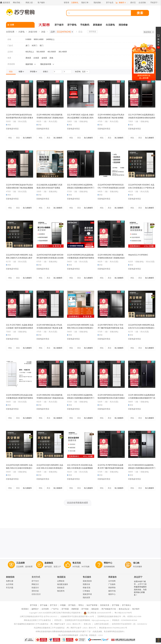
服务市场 (112, 591)
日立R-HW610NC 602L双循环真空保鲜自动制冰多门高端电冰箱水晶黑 (111, 258)
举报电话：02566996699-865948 (125, 620)
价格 (9, 39)
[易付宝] (133, 3)
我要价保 (86, 584)
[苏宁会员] (110, 3)
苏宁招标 (85, 609)
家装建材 (98, 25)
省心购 (136, 563)
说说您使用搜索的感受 (77, 503)
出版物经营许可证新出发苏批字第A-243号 (77, 616)
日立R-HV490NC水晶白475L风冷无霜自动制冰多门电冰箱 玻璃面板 (111, 118)
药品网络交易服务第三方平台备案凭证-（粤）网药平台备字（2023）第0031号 (65, 628)
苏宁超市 (59, 25)
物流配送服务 (63, 584)
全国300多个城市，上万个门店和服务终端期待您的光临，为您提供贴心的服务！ (140, 588)
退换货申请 (87, 594)
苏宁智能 (116, 605)
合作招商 (112, 581)
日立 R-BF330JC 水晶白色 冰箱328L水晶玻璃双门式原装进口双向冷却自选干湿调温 (80, 118)
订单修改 (86, 591)
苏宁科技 (34, 605)
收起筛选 (149, 32)
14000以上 (50, 39)
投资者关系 (105, 605)
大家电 (21, 32)
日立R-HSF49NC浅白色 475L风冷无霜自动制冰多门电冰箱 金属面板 (49, 328)
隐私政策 (95, 609)
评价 (9, 125)
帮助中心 (108, 563)
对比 (10, 138)
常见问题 (10, 588)
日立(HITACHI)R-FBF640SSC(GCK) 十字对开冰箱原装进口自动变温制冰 (111, 188)
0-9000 (28, 39)
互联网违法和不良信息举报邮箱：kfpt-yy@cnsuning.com (87, 620)
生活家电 (110, 25)
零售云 (81, 605)
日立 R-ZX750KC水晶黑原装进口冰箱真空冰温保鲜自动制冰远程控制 (142, 118)
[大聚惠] (44, 25)
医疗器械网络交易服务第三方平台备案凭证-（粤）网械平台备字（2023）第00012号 (47, 624)
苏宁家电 (72, 25)
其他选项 (11, 64)
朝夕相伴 (136, 609)
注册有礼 (75, 3)
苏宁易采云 (127, 605)
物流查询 (61, 591)
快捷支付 (35, 588)
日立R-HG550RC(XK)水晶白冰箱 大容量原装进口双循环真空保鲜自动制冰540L (20, 398)
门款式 (10, 46)
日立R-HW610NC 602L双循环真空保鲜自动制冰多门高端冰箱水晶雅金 (50, 398)
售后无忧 (77, 563)
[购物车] (122, 3)
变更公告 (87, 624)
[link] (11, 72)
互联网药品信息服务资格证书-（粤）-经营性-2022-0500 (119, 616)
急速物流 (49, 563)
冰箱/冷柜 (33, 32)
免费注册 (10, 581)
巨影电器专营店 (12, 129)
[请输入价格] (57, 72)
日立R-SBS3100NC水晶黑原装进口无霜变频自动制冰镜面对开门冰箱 (142, 398)
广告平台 (55, 609)
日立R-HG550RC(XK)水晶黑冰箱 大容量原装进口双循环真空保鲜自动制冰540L (81, 258)
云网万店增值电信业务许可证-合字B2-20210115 (39, 616)
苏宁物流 (72, 605)
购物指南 (10, 577)
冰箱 (43, 32)
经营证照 (58, 620)
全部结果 (10, 32)
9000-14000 (39, 39)
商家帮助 (112, 588)
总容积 (10, 52)
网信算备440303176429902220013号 (113, 628)
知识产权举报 (92, 605)
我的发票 (86, 598)
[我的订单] (86, 3)
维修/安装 (87, 588)
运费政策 (61, 581)
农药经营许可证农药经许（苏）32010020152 (129, 624)
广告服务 (112, 584)
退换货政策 (87, 581)
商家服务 (113, 577)
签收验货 (61, 588)
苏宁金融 (44, 605)
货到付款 (35, 591)
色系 (9, 58)
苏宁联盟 (65, 609)
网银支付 (35, 584)
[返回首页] (6, 3)
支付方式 (36, 577)
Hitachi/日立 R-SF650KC (138, 255)
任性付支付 (36, 594)
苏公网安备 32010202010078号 (98, 613)
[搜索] (101, 13)
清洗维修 (123, 25)
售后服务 (87, 577)
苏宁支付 (35, 581)
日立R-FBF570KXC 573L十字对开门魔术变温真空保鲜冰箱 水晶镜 (111, 328)
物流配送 (61, 577)
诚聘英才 (35, 609)
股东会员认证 (124, 609)
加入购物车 (27, 138)
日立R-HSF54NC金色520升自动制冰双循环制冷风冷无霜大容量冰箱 (20, 118)
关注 (18, 138)
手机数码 (85, 25)
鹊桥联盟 (75, 609)
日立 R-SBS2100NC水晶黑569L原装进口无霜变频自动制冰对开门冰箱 (81, 188)
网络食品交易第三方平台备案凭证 (37, 620)
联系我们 (25, 609)
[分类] (20, 25)
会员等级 (10, 584)
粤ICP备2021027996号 (123, 613)
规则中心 (112, 594)
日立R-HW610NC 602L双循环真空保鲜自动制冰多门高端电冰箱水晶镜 (50, 118)
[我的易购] (98, 3)
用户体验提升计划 (109, 609)
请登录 (67, 3)
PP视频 (63, 605)
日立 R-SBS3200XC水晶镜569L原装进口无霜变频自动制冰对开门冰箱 (142, 468)
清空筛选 (92, 32)
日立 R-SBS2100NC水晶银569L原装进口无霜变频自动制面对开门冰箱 (81, 398)
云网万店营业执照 (101, 624)
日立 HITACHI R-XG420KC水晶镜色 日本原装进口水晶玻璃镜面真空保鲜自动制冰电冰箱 (80, 468)
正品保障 (20, 563)
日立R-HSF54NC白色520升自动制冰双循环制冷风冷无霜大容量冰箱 (111, 398)
